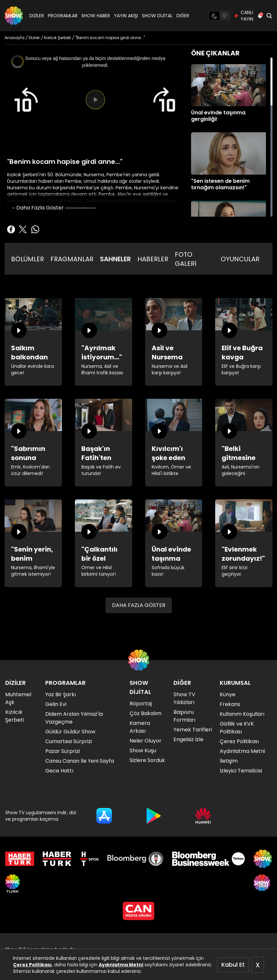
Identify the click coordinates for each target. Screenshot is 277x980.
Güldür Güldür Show (70, 732)
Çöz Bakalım (145, 713)
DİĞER (183, 16)
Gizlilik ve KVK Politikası (237, 728)
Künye (228, 694)
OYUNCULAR (240, 259)
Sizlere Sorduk (147, 760)
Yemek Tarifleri (193, 730)
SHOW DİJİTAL (157, 16)
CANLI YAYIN (244, 16)
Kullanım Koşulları (242, 714)
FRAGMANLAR (72, 259)
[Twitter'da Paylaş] (23, 229)
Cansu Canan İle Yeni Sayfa (80, 761)
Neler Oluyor (145, 741)
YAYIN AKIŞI (126, 16)
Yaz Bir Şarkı (61, 694)
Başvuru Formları (184, 716)
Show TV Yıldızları (184, 698)
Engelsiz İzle (188, 739)
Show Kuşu (143, 750)
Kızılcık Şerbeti (14, 716)
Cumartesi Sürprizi (69, 741)
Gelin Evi (56, 704)
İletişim (229, 761)
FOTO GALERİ (186, 259)
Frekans (230, 704)
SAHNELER (115, 259)
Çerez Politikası (32, 965)
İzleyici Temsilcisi (241, 771)
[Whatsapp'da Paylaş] (35, 229)
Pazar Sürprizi (62, 751)
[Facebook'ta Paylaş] (11, 229)
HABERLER (153, 259)
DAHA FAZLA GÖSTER (139, 605)
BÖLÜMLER (28, 259)
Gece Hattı (59, 771)
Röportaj (141, 704)
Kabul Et (233, 965)
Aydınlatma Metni (121, 965)
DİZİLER (37, 16)
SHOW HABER (96, 16)
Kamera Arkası (140, 727)
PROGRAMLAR (63, 16)
